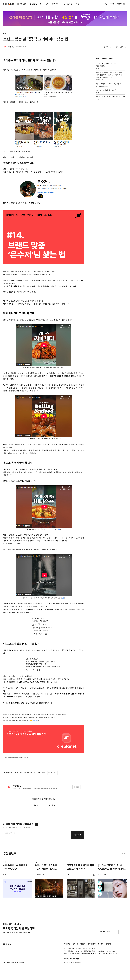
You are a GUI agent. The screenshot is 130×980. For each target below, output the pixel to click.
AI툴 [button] (77, 4)
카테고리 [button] (22, 4)
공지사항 (75, 944)
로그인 (112, 4)
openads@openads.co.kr (110, 954)
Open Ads (9, 4)
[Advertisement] (111, 132)
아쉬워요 (52, 805)
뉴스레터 (101, 944)
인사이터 (56, 4)
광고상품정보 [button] (67, 4)
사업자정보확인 (86, 951)
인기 (48, 4)
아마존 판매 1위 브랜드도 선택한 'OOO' (15, 867)
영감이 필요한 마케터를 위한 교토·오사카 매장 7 (80, 867)
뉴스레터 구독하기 (108, 932)
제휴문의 (83, 944)
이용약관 (66, 959)
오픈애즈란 (67, 944)
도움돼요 (35, 805)
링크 (59, 529)
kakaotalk (21, 963)
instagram (6, 963)
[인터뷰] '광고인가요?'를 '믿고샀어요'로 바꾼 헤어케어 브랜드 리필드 (112, 867)
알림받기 (77, 787)
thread (14, 963)
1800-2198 (94, 954)
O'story (33, 4)
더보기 (124, 854)
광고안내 (108, 944)
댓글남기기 (77, 835)
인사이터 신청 (121, 4)
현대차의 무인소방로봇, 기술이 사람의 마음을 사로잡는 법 (46, 867)
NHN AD (7, 944)
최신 (42, 4)
